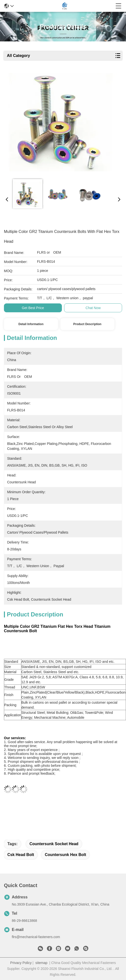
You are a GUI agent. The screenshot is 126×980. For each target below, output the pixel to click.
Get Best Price (33, 308)
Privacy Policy (21, 963)
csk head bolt (21, 855)
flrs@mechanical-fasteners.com (36, 937)
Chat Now (93, 308)
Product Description (87, 324)
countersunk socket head (54, 844)
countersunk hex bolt (65, 855)
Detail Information (31, 324)
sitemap (41, 963)
